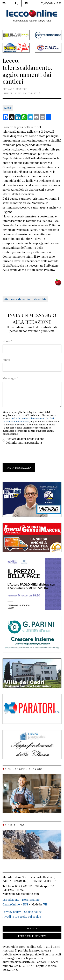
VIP (45, 904)
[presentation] (29, 454)
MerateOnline (31, 900)
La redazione (11, 900)
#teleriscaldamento (17, 299)
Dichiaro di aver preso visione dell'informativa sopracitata (25, 441)
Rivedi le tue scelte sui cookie (22, 917)
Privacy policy (12, 912)
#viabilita (40, 299)
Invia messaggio (19, 468)
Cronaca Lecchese (15, 89)
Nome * (7, 341)
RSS (26, 904)
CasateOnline (11, 904)
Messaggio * (10, 378)
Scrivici (32, 929)
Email (6, 360)
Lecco (8, 108)
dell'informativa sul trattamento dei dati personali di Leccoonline (28, 420)
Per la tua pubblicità (32, 936)
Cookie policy (33, 912)
